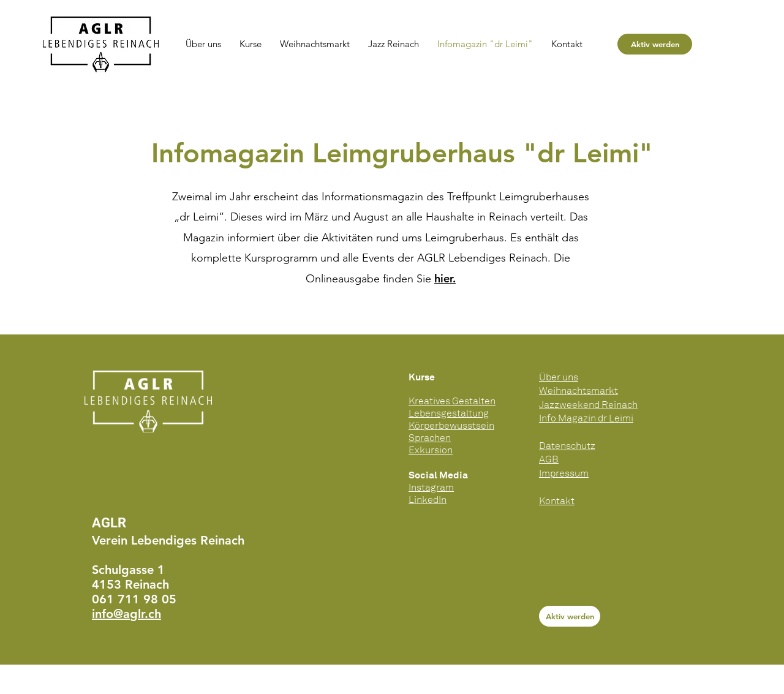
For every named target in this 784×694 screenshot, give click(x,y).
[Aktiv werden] (655, 44)
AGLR (109, 523)
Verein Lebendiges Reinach (168, 540)
